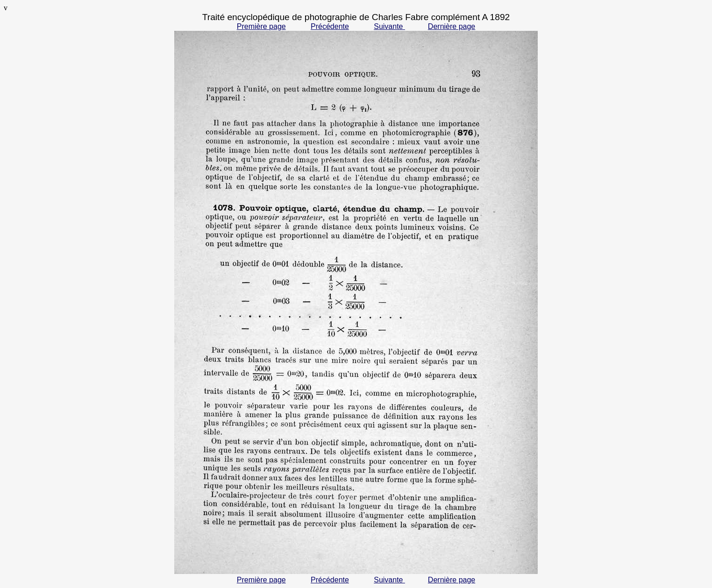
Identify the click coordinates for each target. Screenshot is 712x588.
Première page (261, 26)
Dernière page (452, 26)
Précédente (330, 26)
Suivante (389, 26)
